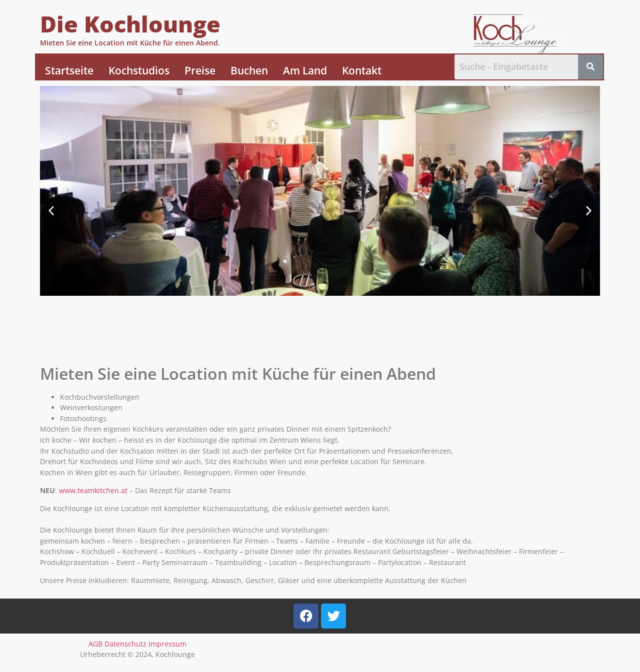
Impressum (167, 644)
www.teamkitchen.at (93, 490)
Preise (200, 70)
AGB (95, 644)
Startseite (69, 70)
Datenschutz (125, 644)
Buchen (249, 70)
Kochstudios (139, 70)
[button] (51, 211)
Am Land (305, 70)
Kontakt (362, 70)
